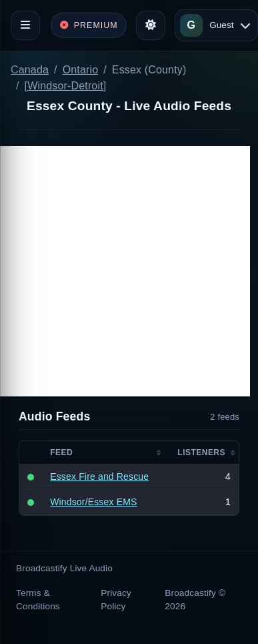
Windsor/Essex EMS (93, 502)
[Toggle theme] (151, 25)
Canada (30, 70)
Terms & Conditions (38, 600)
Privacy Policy (116, 600)
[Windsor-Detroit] (66, 86)
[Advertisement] (125, 271)
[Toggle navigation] (25, 25)
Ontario (81, 70)
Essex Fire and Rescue (99, 476)
